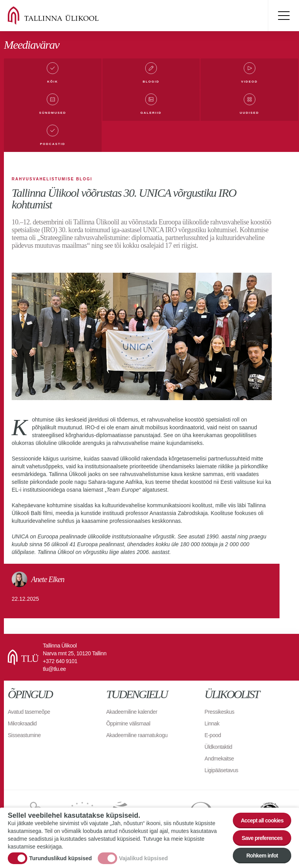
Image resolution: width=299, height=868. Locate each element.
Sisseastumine (24, 735)
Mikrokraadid (22, 723)
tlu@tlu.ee (54, 669)
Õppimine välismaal (128, 723)
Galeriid (151, 113)
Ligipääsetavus (221, 770)
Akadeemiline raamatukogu (137, 735)
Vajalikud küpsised (143, 858)
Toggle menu (283, 16)
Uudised (250, 113)
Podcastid (53, 144)
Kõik (53, 82)
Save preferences (262, 838)
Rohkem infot (262, 856)
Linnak (212, 723)
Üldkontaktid (218, 747)
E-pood (213, 735)
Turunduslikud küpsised (61, 858)
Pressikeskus (219, 712)
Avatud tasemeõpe (29, 712)
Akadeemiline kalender (132, 712)
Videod (249, 82)
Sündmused (53, 113)
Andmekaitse (219, 759)
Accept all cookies (262, 820)
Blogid (151, 82)
